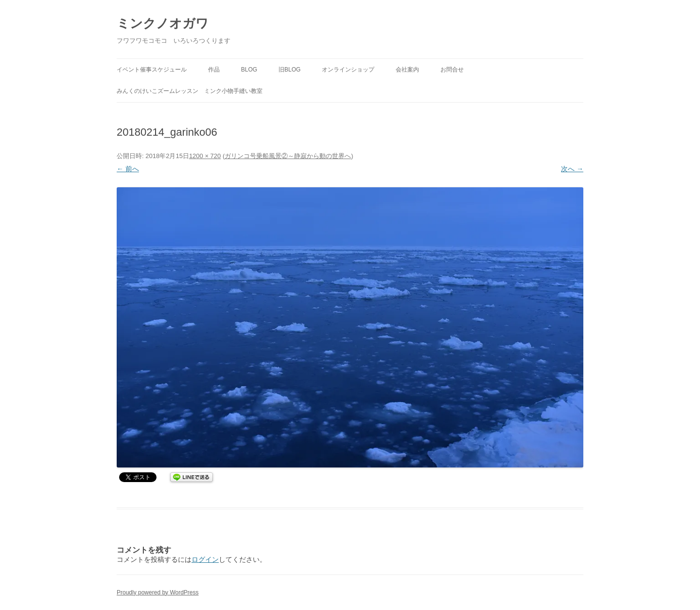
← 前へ (128, 169)
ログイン (205, 559)
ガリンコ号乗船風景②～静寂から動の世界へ (288, 156)
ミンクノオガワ (163, 23)
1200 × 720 (205, 156)
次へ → (572, 169)
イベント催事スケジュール (152, 70)
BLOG (249, 70)
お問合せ (452, 70)
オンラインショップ (348, 70)
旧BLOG (289, 70)
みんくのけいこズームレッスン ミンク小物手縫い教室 (190, 91)
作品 (214, 70)
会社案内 (407, 70)
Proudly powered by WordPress (158, 592)
